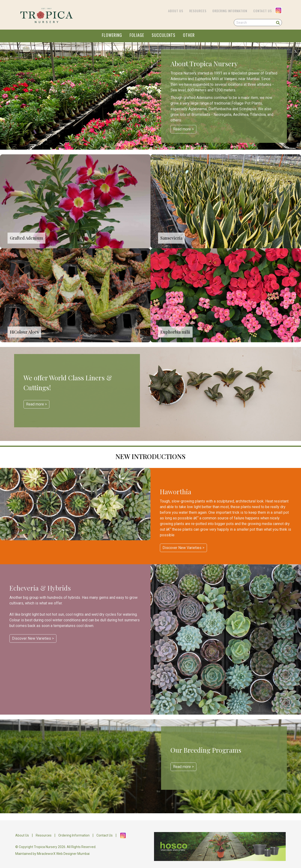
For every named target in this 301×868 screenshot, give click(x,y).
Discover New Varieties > (183, 548)
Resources (198, 11)
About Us (176, 11)
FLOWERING (112, 35)
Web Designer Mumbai (73, 854)
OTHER (189, 35)
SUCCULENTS (164, 35)
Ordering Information (230, 11)
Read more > (183, 129)
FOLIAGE (137, 35)
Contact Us (263, 11)
